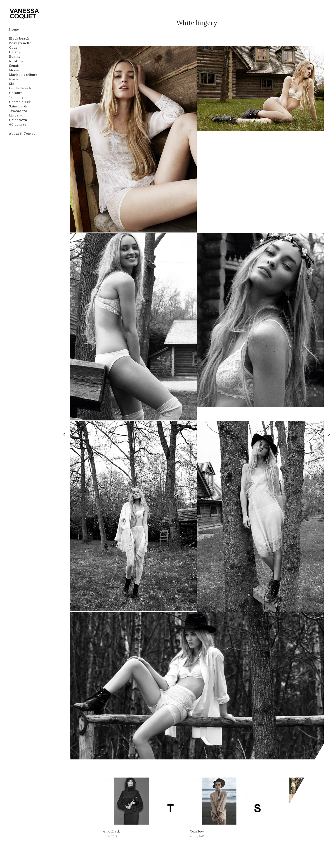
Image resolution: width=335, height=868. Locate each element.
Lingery (16, 115)
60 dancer (18, 124)
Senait (14, 66)
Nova (14, 79)
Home (14, 29)
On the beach (20, 88)
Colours (16, 93)
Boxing (15, 57)
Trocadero (18, 111)
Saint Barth (18, 106)
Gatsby (15, 52)
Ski (12, 84)
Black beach (19, 38)
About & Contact (23, 133)
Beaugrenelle (20, 43)
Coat (13, 47)
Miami (14, 70)
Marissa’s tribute (23, 75)
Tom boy (17, 97)
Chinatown (18, 120)
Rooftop (16, 61)
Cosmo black (20, 102)
